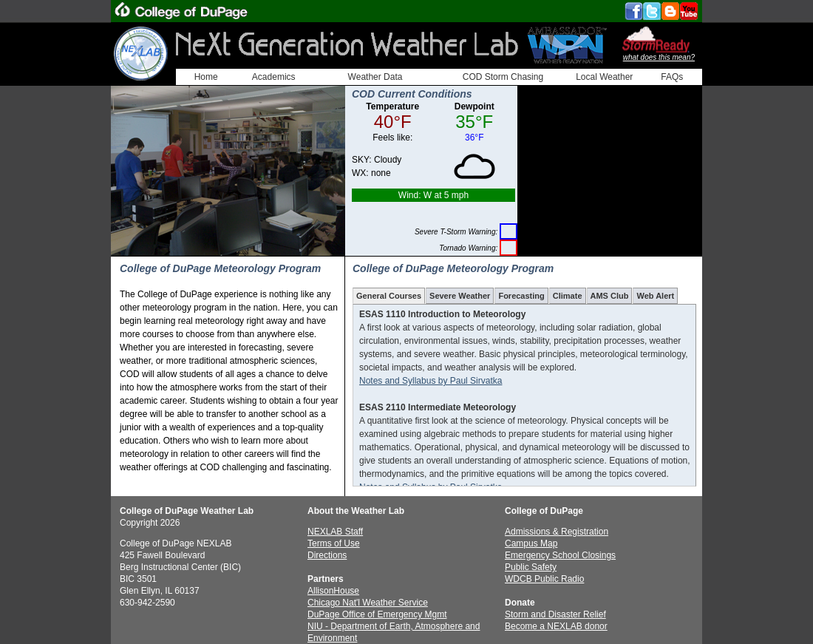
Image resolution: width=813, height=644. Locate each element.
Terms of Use (334, 543)
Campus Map (531, 543)
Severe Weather (460, 296)
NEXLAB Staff (335, 532)
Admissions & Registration (557, 532)
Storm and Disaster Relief (555, 614)
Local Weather (604, 77)
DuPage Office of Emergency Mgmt (377, 614)
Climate (568, 296)
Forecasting (521, 296)
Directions (327, 555)
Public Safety (531, 567)
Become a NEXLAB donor (556, 626)
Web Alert (655, 296)
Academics (274, 77)
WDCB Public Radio (544, 579)
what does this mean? (659, 57)
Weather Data (375, 77)
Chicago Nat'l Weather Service (368, 603)
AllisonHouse (333, 591)
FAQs (672, 77)
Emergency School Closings (560, 555)
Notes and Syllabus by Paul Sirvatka (431, 381)
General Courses (389, 296)
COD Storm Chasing (503, 77)
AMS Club (610, 296)
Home (206, 77)
